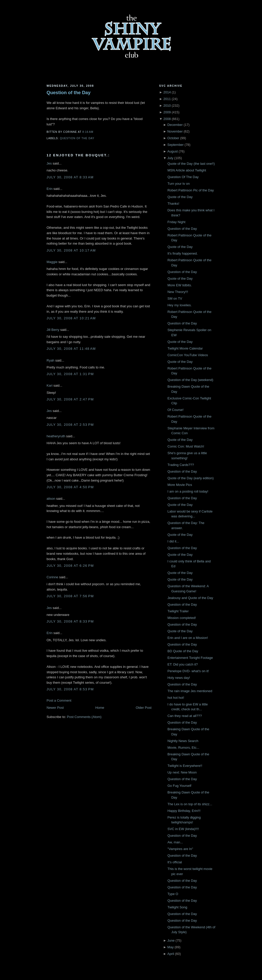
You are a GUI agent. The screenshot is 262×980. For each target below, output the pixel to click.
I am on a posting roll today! (188, 491)
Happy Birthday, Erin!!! (184, 811)
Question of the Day (69, 93)
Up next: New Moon (182, 772)
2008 (167, 119)
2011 (167, 99)
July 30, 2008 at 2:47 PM (70, 399)
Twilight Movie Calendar (185, 348)
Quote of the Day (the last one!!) (191, 164)
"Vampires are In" (180, 849)
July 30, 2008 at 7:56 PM (70, 596)
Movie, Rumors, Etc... (183, 748)
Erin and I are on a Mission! (188, 638)
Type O (173, 894)
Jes (49, 163)
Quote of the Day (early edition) (190, 478)
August (172, 151)
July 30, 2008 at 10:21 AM (71, 318)
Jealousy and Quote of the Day (190, 598)
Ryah (50, 360)
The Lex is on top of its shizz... (190, 804)
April (171, 954)
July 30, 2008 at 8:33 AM (70, 177)
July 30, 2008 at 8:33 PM (70, 621)
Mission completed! (182, 618)
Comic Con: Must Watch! (186, 446)
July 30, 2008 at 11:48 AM (71, 349)
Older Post (144, 708)
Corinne (52, 577)
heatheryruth (56, 436)
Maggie (52, 262)
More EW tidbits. (179, 285)
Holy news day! (179, 678)
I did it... (173, 541)
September (176, 145)
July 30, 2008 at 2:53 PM (70, 425)
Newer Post (55, 708)
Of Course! (175, 410)
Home (100, 708)
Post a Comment (59, 700)
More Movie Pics (180, 485)
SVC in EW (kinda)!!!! (183, 829)
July (170, 158)
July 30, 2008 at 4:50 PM (70, 487)
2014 (167, 92)
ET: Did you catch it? (183, 664)
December (175, 125)
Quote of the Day (180, 197)
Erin (50, 189)
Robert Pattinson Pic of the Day (190, 190)
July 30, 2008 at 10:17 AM (71, 250)
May (171, 947)
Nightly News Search (183, 741)
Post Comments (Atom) (84, 717)
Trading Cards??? (181, 465)
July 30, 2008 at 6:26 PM (70, 566)
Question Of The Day (183, 177)
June (171, 940)
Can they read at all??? (184, 716)
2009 (167, 112)
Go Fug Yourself (179, 786)
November (175, 131)
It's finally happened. (182, 253)
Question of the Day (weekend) (190, 380)
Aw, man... (175, 842)
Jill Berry (53, 330)
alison (51, 499)
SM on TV (175, 298)
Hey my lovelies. (179, 305)
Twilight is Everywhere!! (185, 766)
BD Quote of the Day (183, 651)
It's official (174, 862)
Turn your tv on (178, 184)
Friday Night (176, 222)
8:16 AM (88, 132)
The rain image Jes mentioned (190, 691)
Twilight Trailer (178, 611)
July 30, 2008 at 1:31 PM (70, 374)
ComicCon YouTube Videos (188, 355)
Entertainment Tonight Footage (190, 658)
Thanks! (173, 204)
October (173, 138)
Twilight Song (177, 907)
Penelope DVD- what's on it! (188, 671)
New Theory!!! (178, 292)
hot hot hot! (176, 698)
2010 (167, 106)
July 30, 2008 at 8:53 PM (70, 689)
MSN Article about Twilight (187, 170)
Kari (50, 385)
